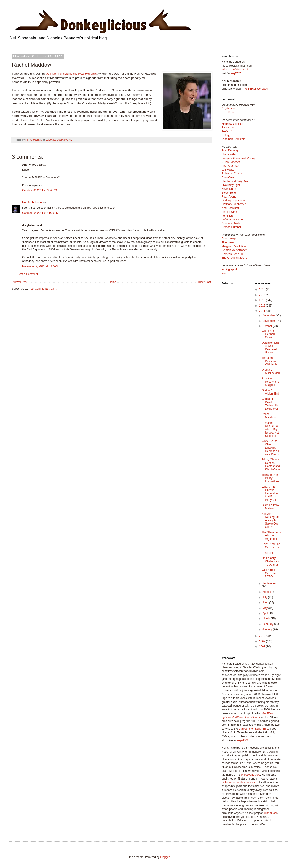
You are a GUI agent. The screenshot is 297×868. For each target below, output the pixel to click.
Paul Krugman (230, 166)
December (269, 315)
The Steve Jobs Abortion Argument (271, 536)
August (267, 592)
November (269, 321)
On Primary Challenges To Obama (270, 561)
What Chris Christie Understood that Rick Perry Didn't (270, 493)
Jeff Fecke (228, 170)
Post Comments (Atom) (43, 289)
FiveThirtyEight (231, 185)
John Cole (228, 177)
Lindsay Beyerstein (233, 200)
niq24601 (243, 740)
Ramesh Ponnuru (232, 254)
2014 (263, 295)
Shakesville (229, 154)
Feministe (228, 216)
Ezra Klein (228, 112)
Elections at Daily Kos (235, 181)
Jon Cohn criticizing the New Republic (71, 74)
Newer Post (20, 282)
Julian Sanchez (231, 162)
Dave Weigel (229, 239)
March (267, 619)
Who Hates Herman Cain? (268, 334)
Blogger (165, 857)
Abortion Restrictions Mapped (270, 382)
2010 (263, 636)
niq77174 (237, 73)
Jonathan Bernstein (233, 139)
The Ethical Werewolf (255, 89)
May (265, 608)
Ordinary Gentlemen (234, 204)
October (268, 326)
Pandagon (228, 127)
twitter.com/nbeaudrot (235, 70)
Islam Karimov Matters (270, 507)
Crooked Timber (231, 227)
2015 (263, 289)
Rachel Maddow (268, 416)
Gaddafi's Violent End (270, 392)
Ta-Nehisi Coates (232, 174)
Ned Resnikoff (230, 208)
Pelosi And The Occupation (271, 546)
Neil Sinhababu (32, 203)
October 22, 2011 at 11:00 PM (40, 213)
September (269, 583)
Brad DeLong (230, 151)
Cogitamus (228, 108)
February (268, 624)
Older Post (204, 282)
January (268, 629)
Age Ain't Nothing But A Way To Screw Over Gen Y (270, 520)
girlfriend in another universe (239, 782)
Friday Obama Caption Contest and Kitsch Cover (271, 464)
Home (113, 282)
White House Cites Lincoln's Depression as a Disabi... (271, 448)
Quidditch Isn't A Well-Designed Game (270, 348)
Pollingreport (229, 269)
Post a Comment (28, 274)
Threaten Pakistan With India (269, 361)
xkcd (224, 273)
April (265, 613)
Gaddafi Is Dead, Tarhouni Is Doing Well (270, 404)
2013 (263, 300)
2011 (263, 311)
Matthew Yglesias (232, 124)
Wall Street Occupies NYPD (269, 573)
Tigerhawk (228, 242)
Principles (268, 553)
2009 (263, 641)
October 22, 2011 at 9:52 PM (40, 190)
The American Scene (234, 258)
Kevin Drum (229, 189)
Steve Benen (229, 193)
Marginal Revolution (234, 246)
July (265, 597)
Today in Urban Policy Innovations (271, 478)
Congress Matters (232, 223)
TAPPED (227, 131)
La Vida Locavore (232, 219)
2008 (263, 647)
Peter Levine (229, 212)
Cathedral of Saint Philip (253, 729)
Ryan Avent (229, 197)
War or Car (270, 813)
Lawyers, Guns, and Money (238, 158)
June (266, 603)
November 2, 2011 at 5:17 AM (40, 266)
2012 (263, 306)
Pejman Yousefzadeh (235, 250)
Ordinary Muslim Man (271, 371)
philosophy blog (251, 775)
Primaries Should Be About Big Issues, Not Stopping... (270, 429)
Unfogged (228, 135)
